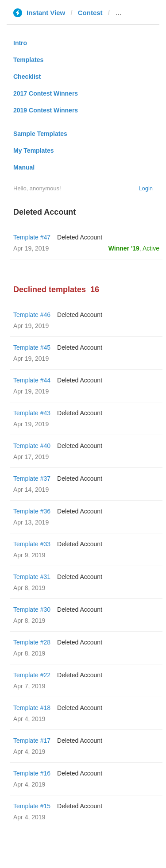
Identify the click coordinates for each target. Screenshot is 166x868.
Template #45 (32, 347)
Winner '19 (124, 248)
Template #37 (32, 478)
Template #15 (32, 806)
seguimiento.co (139, 13)
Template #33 (32, 544)
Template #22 (32, 675)
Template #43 (32, 413)
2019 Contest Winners (46, 110)
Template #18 (32, 708)
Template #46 (32, 315)
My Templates (34, 150)
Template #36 (32, 511)
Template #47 (32, 237)
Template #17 (32, 741)
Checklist (27, 77)
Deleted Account (80, 237)
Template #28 (32, 642)
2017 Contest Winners (46, 93)
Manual (24, 167)
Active (151, 248)
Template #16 (32, 773)
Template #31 (32, 577)
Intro (20, 43)
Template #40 (32, 446)
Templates (28, 60)
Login (146, 188)
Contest (90, 13)
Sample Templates (40, 134)
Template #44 (32, 380)
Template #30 (32, 610)
